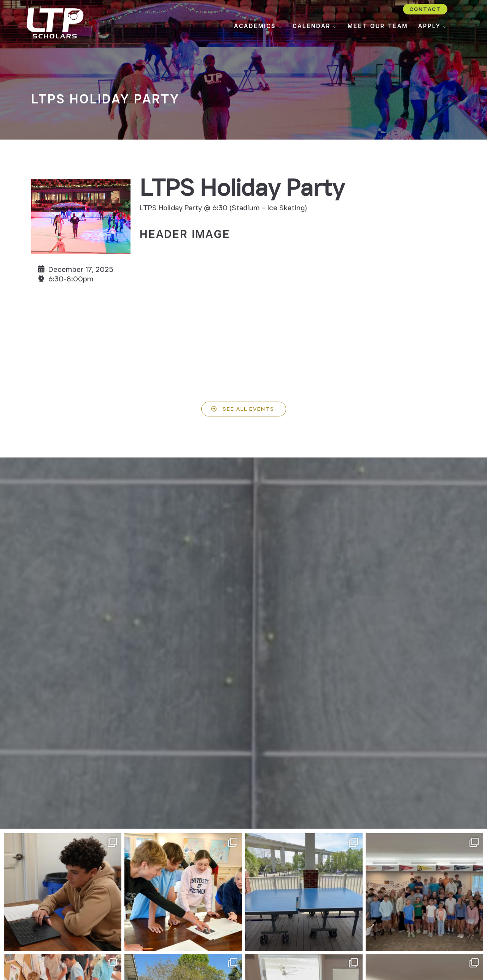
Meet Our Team (378, 26)
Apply (433, 26)
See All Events (248, 414)
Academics (258, 26)
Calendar (315, 26)
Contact (425, 9)
